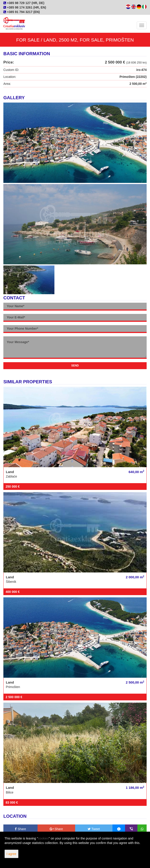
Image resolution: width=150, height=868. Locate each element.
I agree (11, 854)
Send (75, 366)
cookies (43, 838)
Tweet (94, 829)
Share (20, 829)
